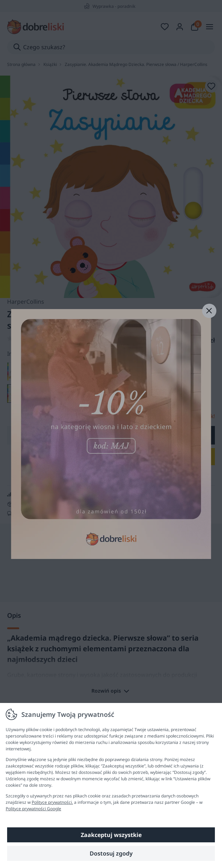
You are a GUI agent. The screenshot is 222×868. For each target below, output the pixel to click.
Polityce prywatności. (52, 802)
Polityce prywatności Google (33, 809)
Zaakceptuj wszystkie (111, 835)
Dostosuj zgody (111, 853)
